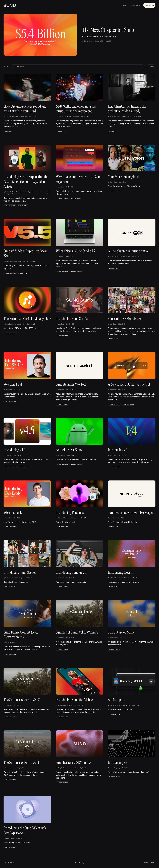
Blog (125, 6)
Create (146, 863)
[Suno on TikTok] (79, 863)
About (152, 863)
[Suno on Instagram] (83, 863)
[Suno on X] (75, 863)
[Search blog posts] (78, 67)
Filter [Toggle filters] (151, 67)
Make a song (149, 5)
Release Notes (135, 5)
